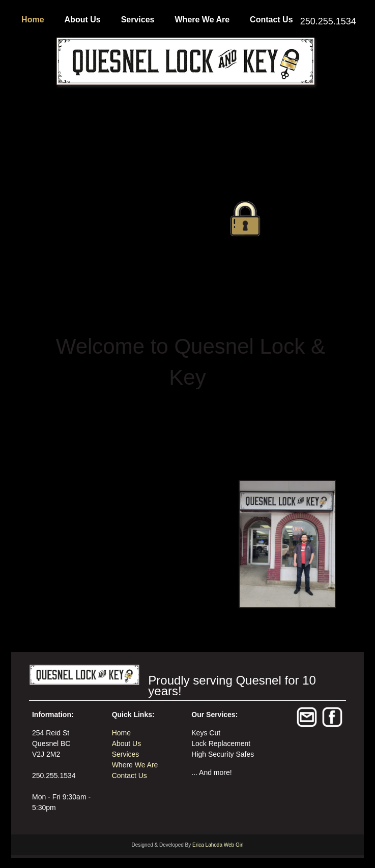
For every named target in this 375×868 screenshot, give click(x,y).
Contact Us (271, 20)
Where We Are (203, 20)
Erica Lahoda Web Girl (218, 845)
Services (138, 20)
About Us (83, 20)
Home (33, 20)
